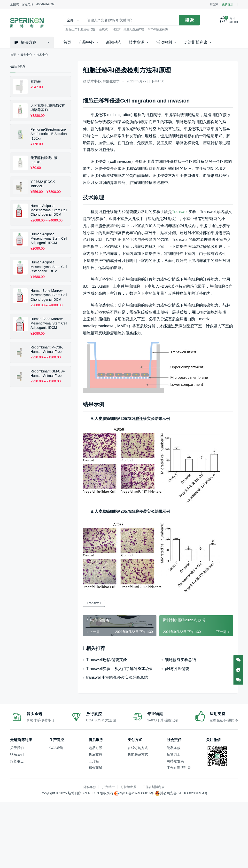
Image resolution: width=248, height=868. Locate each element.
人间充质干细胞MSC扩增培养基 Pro (48, 108)
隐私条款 (174, 748)
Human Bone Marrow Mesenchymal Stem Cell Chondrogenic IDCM (49, 295)
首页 (67, 42)
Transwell (180, 212)
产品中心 (86, 42)
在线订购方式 (138, 748)
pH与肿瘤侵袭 (177, 669)
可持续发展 (175, 761)
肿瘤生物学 (111, 81)
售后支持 (95, 754)
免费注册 (228, 4)
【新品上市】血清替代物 (80, 29)
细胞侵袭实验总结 (180, 660)
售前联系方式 (138, 754)
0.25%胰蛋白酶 (159, 29)
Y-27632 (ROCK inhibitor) (43, 184)
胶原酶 (36, 81)
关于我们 (17, 748)
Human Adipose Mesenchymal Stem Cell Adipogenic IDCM (49, 238)
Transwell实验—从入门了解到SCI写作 (119, 669)
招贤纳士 (17, 761)
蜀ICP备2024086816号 (137, 793)
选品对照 (95, 748)
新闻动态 (114, 42)
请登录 (214, 4)
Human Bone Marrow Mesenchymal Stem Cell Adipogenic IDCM (49, 323)
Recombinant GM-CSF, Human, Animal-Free (48, 373)
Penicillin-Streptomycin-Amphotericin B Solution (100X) (49, 134)
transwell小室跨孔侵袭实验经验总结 (117, 677)
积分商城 (95, 768)
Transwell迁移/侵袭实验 (107, 660)
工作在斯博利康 (179, 768)
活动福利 (164, 42)
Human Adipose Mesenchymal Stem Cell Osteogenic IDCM (49, 267)
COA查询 (56, 748)
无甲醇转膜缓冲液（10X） (44, 160)
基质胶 (104, 29)
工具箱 (94, 761)
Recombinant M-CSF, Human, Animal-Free (47, 349)
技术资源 (137, 42)
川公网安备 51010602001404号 (184, 793)
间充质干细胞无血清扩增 (129, 29)
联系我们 (17, 754)
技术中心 (94, 81)
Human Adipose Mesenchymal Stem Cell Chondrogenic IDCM (49, 210)
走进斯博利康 (196, 42)
